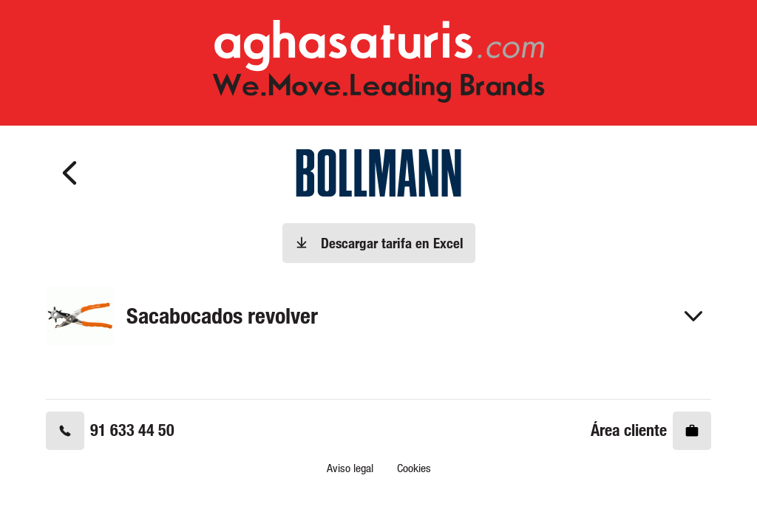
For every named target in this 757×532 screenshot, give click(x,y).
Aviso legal (350, 468)
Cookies (414, 468)
